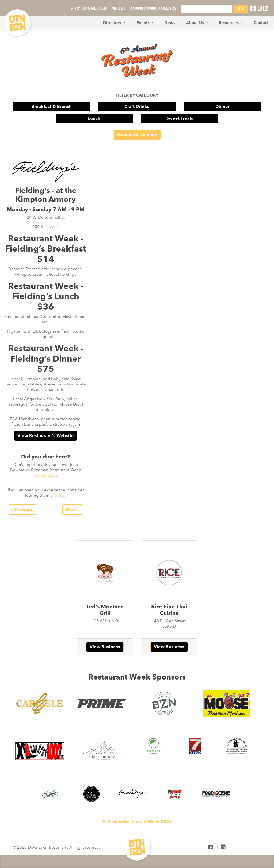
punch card (45, 475)
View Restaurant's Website (46, 436)
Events (144, 23)
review (59, 495)
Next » (73, 509)
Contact (261, 23)
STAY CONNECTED (89, 8)
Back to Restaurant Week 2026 (137, 822)
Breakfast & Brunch (52, 107)
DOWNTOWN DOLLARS (153, 8)
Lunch (94, 118)
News (170, 23)
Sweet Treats (180, 118)
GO (241, 9)
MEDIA (118, 8)
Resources (229, 23)
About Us (195, 23)
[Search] (206, 9)
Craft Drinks (137, 107)
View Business (105, 647)
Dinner (222, 107)
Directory (113, 23)
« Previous (22, 509)
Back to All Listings (137, 135)
